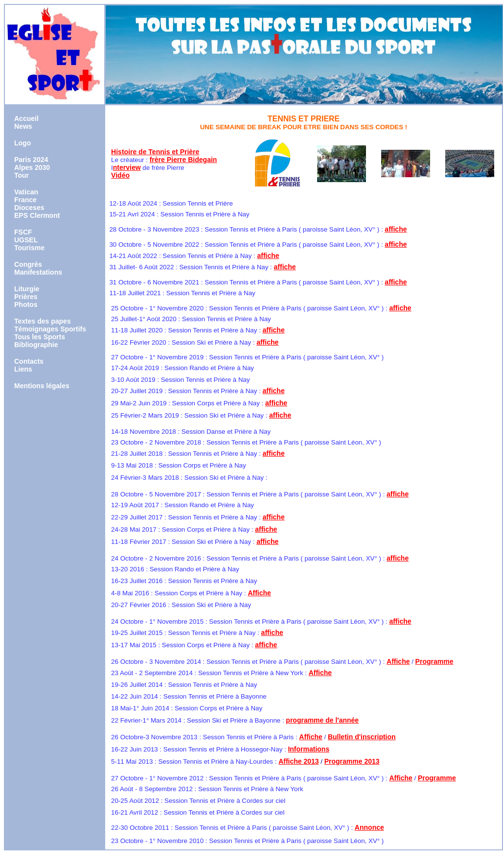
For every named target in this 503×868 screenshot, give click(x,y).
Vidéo (120, 175)
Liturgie (27, 289)
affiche (396, 229)
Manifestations (38, 272)
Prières (26, 297)
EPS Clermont (37, 215)
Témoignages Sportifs (50, 329)
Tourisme (29, 248)
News (23, 126)
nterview (127, 167)
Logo (23, 143)
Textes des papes (43, 321)
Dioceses (29, 208)
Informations (309, 749)
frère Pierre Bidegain (183, 160)
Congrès (28, 264)
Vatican (26, 192)
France (25, 200)
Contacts (29, 361)
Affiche (259, 593)
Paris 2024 (31, 160)
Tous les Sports (40, 337)
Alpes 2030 (32, 167)
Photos (26, 305)
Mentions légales (42, 386)
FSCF (23, 232)
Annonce (369, 827)
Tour (22, 175)
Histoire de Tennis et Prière (155, 152)
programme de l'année (322, 720)
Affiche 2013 (298, 761)
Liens (23, 369)
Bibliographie (36, 345)
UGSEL (26, 240)
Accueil (26, 118)
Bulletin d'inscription (362, 737)
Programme (434, 661)
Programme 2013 (352, 761)
